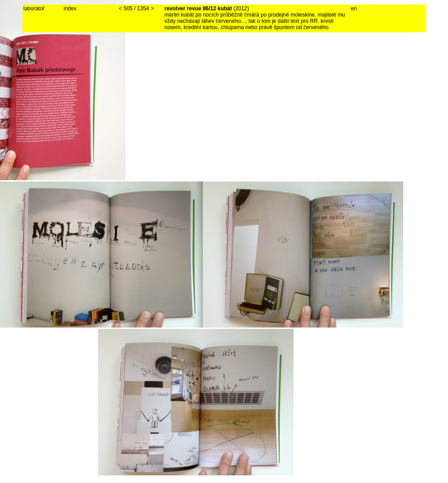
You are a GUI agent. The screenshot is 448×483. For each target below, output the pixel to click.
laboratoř (34, 9)
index (70, 9)
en (354, 9)
